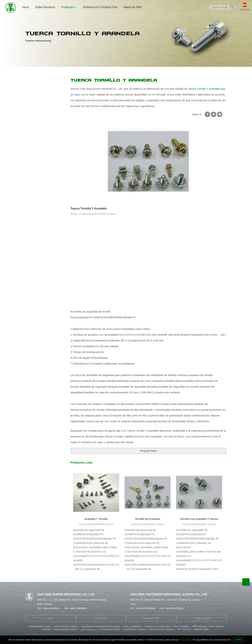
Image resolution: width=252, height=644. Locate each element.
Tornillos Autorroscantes (41, 107)
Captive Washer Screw (40, 626)
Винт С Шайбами (132, 626)
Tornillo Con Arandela (40, 89)
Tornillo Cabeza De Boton (42, 149)
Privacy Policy (202, 618)
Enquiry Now (148, 451)
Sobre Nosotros (45, 7)
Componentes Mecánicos (42, 163)
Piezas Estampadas (39, 156)
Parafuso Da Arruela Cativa (157, 626)
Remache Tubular (38, 121)
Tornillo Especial (37, 114)
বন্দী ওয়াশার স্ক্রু (184, 629)
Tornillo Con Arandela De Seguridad (76, 71)
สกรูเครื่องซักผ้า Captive (134, 629)
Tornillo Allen (35, 135)
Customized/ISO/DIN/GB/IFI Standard (96, 524)
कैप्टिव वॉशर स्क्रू (199, 626)
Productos (69, 7)
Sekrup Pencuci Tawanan (161, 629)
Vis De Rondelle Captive (66, 626)
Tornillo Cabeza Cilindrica (42, 142)
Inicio (25, 7)
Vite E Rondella (182, 626)
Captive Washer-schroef (65, 629)
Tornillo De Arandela (148, 519)
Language (245, 9)
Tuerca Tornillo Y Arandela (113, 71)
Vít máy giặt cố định (110, 629)
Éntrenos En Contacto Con (100, 7)
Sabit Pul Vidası (202, 629)
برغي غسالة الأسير (88, 629)
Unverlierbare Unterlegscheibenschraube (101, 626)
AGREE (238, 640)
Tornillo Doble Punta (39, 128)
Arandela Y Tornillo (96, 519)
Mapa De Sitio (133, 7)
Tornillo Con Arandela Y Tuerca (199, 519)
